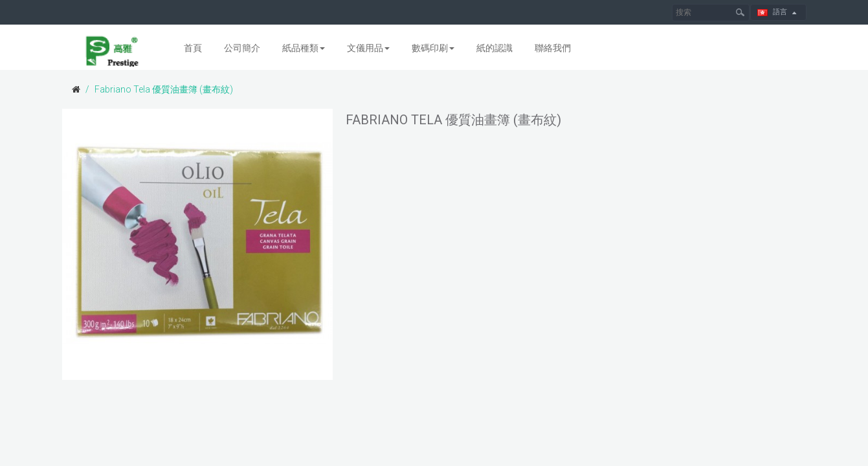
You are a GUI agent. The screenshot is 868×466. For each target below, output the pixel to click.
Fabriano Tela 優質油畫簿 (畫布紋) (164, 89)
